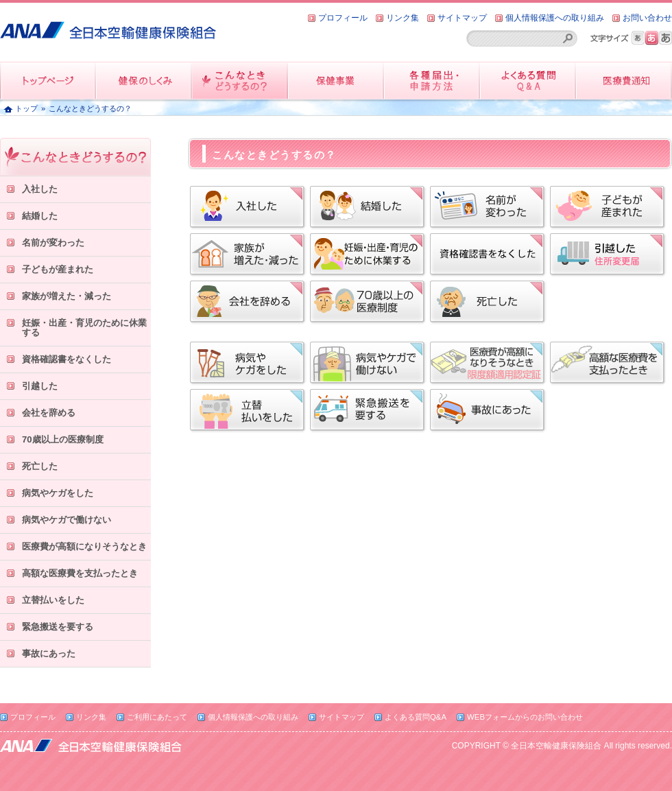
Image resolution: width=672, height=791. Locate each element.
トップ (26, 108)
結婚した (40, 216)
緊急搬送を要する (58, 627)
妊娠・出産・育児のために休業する (84, 328)
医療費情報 (624, 81)
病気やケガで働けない (67, 520)
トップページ (48, 81)
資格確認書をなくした (67, 359)
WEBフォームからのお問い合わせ (525, 717)
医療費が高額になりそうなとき (84, 546)
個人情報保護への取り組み (555, 18)
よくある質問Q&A (416, 717)
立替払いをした (53, 600)
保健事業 (336, 81)
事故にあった (49, 653)
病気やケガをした (58, 493)
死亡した (40, 466)
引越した (40, 386)
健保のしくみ (144, 81)
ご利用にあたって (157, 717)
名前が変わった (53, 243)
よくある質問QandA (528, 81)
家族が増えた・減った (67, 296)
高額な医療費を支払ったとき (80, 573)
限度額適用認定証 (488, 364)
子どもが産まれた (58, 269)
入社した (40, 189)
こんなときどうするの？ (240, 81)
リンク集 (403, 18)
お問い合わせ (647, 18)
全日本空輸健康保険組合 (108, 25)
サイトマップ (462, 18)
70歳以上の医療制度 (63, 439)
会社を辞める (49, 413)
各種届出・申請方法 (432, 81)
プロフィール (343, 18)
